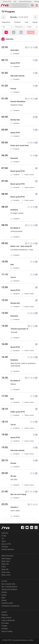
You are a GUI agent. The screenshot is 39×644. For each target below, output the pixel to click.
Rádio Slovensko (7, 556)
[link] (28, 175)
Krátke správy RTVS (18, 412)
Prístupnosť (19, 27)
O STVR (4, 581)
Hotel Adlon (15, 50)
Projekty (4, 626)
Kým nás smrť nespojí (18, 494)
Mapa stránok (6, 618)
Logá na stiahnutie (8, 620)
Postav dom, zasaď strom (20, 146)
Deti (15, 2)
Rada (3, 598)
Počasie (13, 89)
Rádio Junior (6, 575)
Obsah (29, 27)
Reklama (5, 615)
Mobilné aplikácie (8, 549)
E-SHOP (4, 612)
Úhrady (4, 600)
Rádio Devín (6, 561)
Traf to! (13, 277)
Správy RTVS (15, 63)
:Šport (4, 541)
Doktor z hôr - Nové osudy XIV (21, 246)
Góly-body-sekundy (17, 76)
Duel (12, 265)
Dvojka (4, 536)
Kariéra (4, 595)
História (4, 592)
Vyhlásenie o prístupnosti (10, 606)
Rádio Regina (6, 559)
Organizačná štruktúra (9, 589)
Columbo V (14, 507)
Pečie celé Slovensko (25, 2)
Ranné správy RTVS (18, 171)
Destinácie (14, 210)
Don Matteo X (15, 228)
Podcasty (5, 547)
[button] (6, 32)
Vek (4, 27)
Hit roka (13, 476)
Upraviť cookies (7, 631)
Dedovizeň (14, 158)
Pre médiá (5, 623)
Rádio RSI (5, 569)
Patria (4, 567)
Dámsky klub (15, 120)
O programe (15, 54)
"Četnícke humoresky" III (19, 329)
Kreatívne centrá (7, 603)
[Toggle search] (32, 5)
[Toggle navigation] (37, 5)
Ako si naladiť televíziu (9, 587)
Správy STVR (7, 2)
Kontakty (5, 629)
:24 (3, 538)
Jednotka (5, 533)
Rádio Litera (6, 572)
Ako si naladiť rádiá (8, 584)
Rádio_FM (5, 564)
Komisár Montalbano (18, 102)
